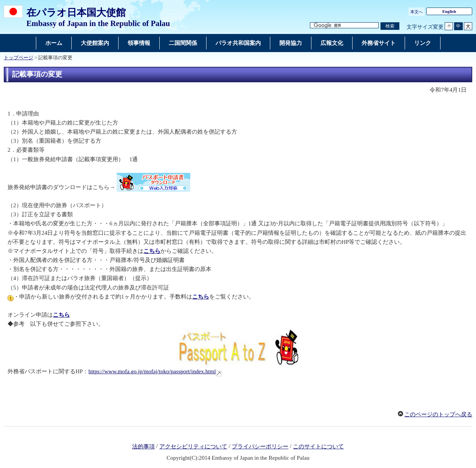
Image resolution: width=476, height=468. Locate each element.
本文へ (417, 12)
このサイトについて (318, 446)
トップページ (18, 58)
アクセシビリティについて (193, 446)
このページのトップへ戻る (438, 414)
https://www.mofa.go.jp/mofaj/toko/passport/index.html (152, 371)
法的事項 (143, 446)
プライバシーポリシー (260, 446)
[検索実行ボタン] (390, 26)
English (449, 11)
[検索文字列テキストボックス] (344, 25)
